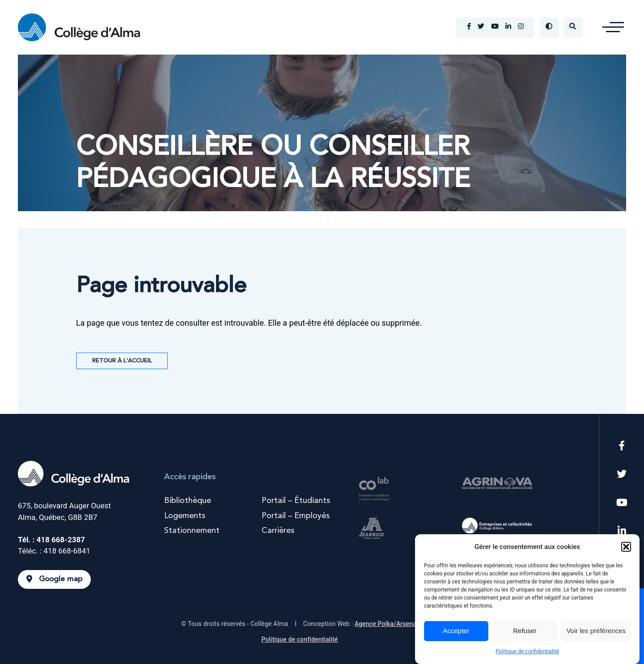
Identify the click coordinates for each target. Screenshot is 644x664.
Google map (54, 579)
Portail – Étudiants (296, 501)
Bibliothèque (188, 501)
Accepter (456, 631)
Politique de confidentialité (527, 651)
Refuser (525, 631)
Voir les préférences (596, 631)
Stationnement (192, 531)
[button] (626, 547)
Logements (185, 516)
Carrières (278, 531)
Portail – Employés (296, 516)
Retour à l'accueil (122, 361)
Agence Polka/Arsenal (386, 624)
